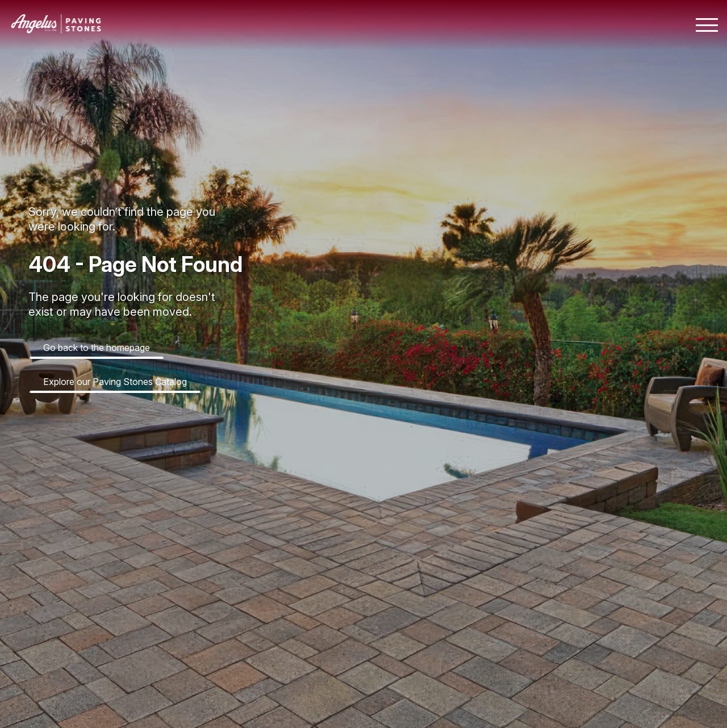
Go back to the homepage (97, 348)
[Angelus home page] (56, 30)
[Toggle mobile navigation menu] (707, 25)
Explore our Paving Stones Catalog (115, 382)
